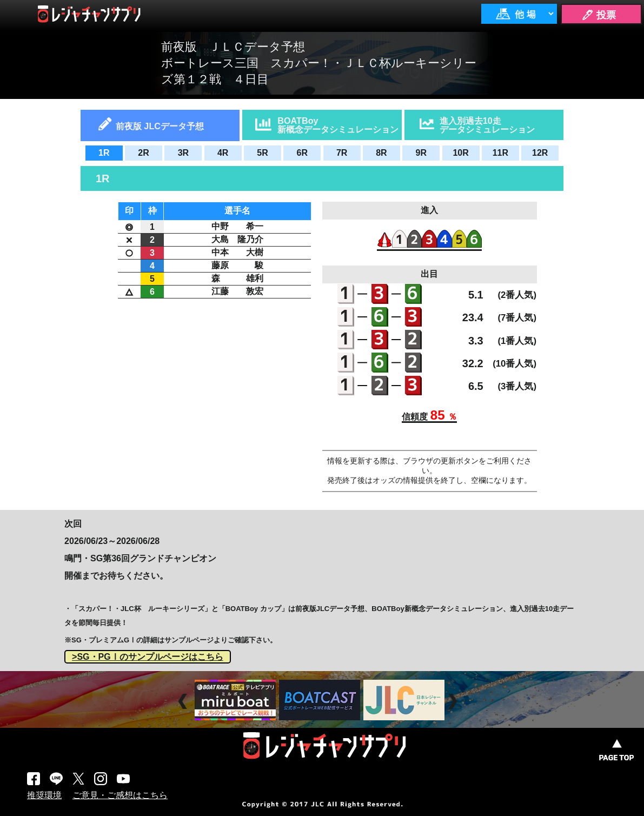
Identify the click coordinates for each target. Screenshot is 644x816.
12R (540, 153)
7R (342, 153)
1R (104, 153)
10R (460, 153)
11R (500, 153)
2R (143, 153)
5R (262, 153)
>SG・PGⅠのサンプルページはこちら (148, 657)
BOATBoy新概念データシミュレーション (338, 125)
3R (183, 153)
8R (381, 153)
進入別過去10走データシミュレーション (487, 125)
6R (302, 153)
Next (454, 702)
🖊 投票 (599, 15)
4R (223, 153)
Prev (184, 702)
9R (421, 153)
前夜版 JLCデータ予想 (160, 126)
